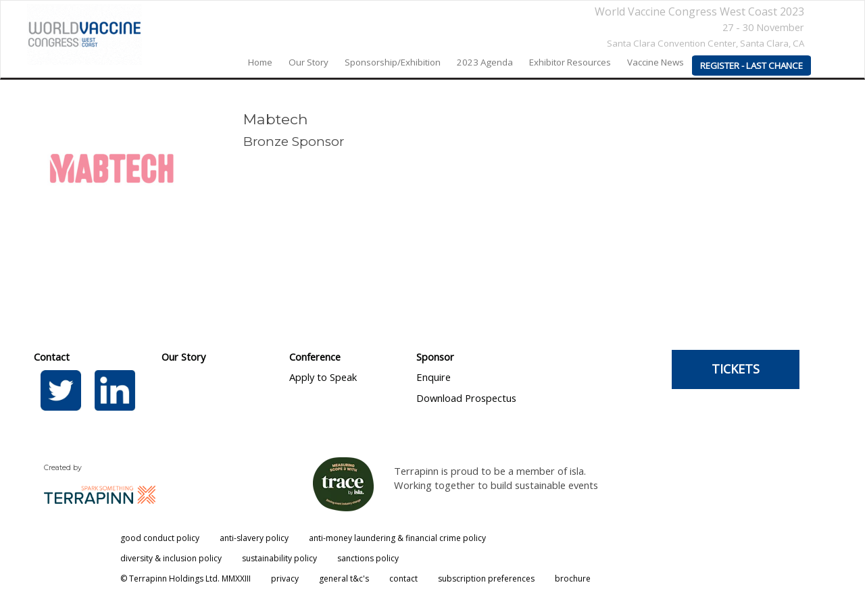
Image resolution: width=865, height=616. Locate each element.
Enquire (434, 377)
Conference (315, 357)
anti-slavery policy (254, 538)
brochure (573, 579)
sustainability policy (279, 558)
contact (403, 579)
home (260, 62)
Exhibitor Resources (570, 62)
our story (308, 62)
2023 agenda (485, 62)
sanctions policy (368, 558)
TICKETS (736, 369)
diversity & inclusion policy (171, 558)
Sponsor (435, 357)
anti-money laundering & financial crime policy (397, 538)
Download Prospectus (466, 398)
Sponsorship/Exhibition (393, 62)
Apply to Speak (323, 377)
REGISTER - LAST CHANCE (751, 66)
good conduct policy (160, 538)
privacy (285, 579)
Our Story (183, 357)
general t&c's (344, 579)
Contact (52, 357)
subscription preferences (486, 579)
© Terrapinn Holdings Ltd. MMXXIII (186, 579)
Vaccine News (656, 62)
